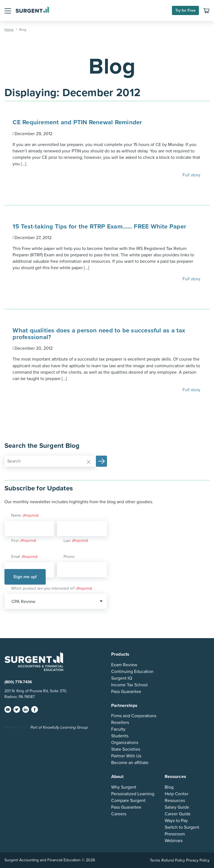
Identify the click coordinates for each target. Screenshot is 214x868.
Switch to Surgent (182, 827)
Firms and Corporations (134, 716)
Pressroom (175, 834)
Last (67, 541)
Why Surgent (124, 787)
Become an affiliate (130, 763)
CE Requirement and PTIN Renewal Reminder (77, 122)
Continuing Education (132, 672)
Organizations (125, 743)
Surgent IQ (122, 678)
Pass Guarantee (126, 692)
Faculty (118, 729)
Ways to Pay (176, 821)
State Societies (126, 749)
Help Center (177, 794)
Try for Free (185, 10)
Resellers (120, 723)
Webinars (174, 841)
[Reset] (89, 461)
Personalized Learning (133, 794)
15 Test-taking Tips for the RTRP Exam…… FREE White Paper (99, 226)
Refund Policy (173, 860)
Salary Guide (177, 807)
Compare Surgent (128, 801)
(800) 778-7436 (18, 682)
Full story (192, 175)
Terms (155, 860)
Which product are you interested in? (52, 589)
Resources (175, 801)
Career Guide (178, 814)
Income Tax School (129, 685)
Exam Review (124, 665)
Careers (119, 814)
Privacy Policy (198, 860)
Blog (169, 787)
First (15, 541)
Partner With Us (126, 756)
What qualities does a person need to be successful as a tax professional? (99, 334)
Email (24, 557)
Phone (69, 557)
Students (120, 736)
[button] (8, 10)
